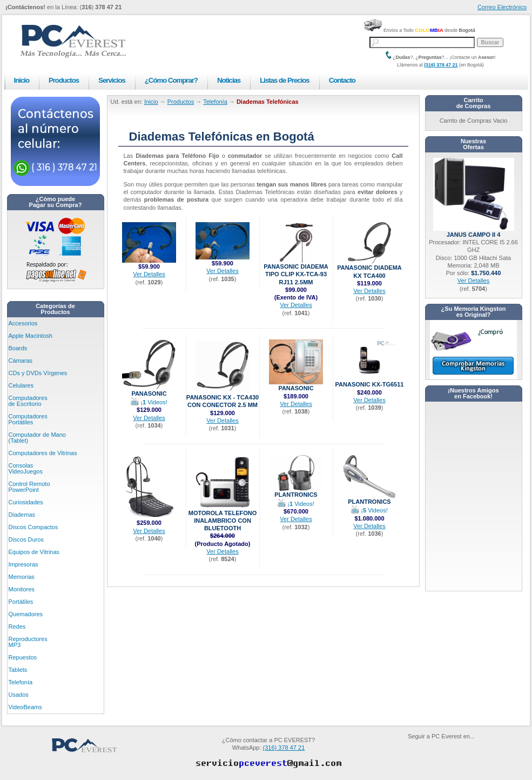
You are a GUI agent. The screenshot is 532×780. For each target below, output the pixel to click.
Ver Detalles (149, 274)
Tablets (18, 670)
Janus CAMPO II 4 (474, 232)
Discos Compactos (33, 527)
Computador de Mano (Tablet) (37, 438)
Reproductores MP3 (28, 642)
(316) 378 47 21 (441, 65)
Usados (19, 695)
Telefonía (21, 682)
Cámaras (21, 361)
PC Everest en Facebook (436, 749)
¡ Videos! (149, 402)
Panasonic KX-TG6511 (370, 381)
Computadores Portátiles (28, 419)
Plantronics (296, 492)
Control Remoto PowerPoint (29, 487)
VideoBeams (25, 707)
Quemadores (26, 614)
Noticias (229, 80)
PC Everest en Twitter (460, 749)
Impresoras (23, 564)
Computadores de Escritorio (28, 401)
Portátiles (21, 602)
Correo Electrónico (502, 7)
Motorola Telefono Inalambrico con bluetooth (223, 518)
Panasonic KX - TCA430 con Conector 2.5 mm (223, 398)
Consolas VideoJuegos (26, 468)
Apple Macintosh (31, 336)
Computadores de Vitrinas (43, 453)
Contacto (342, 80)
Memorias (22, 577)
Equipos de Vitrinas (34, 552)
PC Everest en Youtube (413, 749)
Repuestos (23, 657)
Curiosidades (26, 502)
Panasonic (149, 391)
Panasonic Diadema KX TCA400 (369, 268)
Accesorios (23, 323)
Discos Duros (26, 539)
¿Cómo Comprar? (171, 80)
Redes (17, 626)
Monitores (22, 589)
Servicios (112, 80)
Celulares (21, 385)
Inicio (22, 80)
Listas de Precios (284, 80)
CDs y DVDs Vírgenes (38, 373)
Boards (18, 348)
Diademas (22, 515)
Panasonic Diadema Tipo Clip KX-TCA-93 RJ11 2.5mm (296, 271)
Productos (64, 80)
